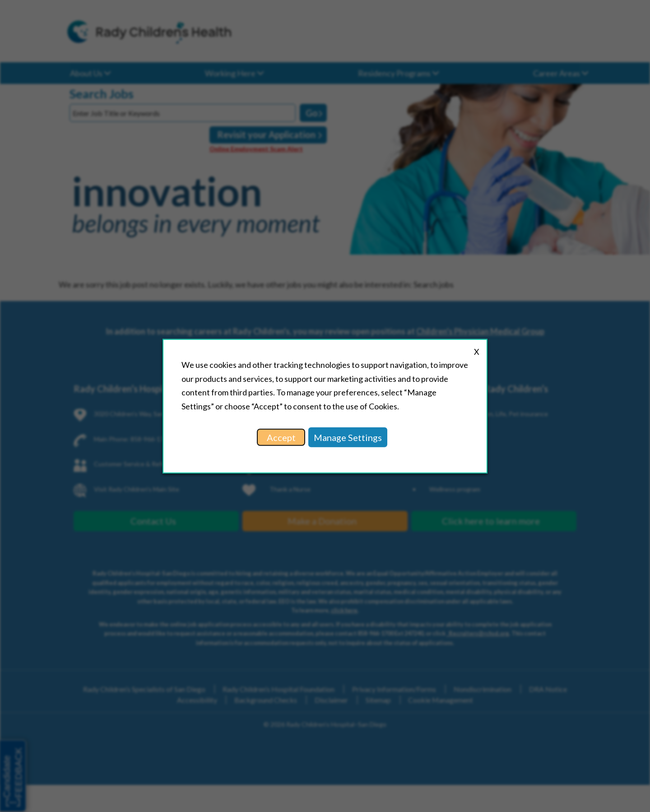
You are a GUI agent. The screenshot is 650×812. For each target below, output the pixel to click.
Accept (281, 437)
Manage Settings (348, 437)
